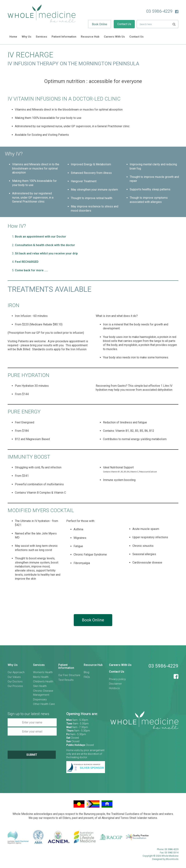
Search (174, 24)
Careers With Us (114, 37)
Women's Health (43, 674)
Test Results (66, 682)
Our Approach (16, 674)
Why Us (26, 37)
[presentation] (33, 745)
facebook (177, 12)
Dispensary (40, 701)
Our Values (14, 679)
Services (41, 37)
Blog (86, 674)
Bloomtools (172, 861)
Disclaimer (115, 686)
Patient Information (64, 37)
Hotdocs (114, 690)
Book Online (100, 24)
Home (13, 37)
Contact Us (124, 24)
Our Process (15, 688)
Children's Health (43, 684)
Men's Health (41, 679)
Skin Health (40, 688)
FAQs (87, 679)
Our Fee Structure (69, 677)
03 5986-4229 (159, 11)
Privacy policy (117, 681)
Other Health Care (44, 706)
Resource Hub (90, 37)
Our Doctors (15, 684)
